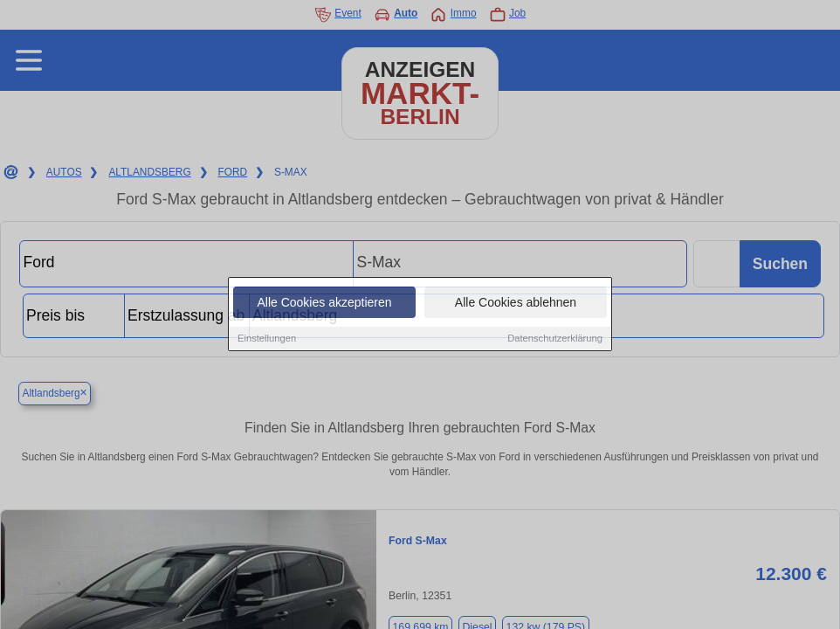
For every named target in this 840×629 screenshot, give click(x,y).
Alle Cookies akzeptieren (324, 303)
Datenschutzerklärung (555, 339)
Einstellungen (267, 339)
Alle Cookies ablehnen (516, 303)
